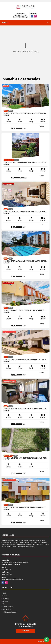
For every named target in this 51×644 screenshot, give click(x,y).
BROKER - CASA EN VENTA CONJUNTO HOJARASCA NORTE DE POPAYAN (25, 212)
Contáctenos (7, 609)
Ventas (5, 596)
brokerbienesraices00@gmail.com (12, 579)
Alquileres (6, 599)
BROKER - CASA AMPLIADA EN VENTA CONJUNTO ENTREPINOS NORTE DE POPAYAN (25, 261)
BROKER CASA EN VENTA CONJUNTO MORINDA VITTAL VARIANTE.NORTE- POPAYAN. (25, 360)
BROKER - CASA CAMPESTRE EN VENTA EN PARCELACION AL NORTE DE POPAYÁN (25, 163)
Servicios (5, 601)
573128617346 (21, 17)
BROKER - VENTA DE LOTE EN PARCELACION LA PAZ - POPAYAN (25, 458)
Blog (4, 604)
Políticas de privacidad (9, 612)
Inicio (4, 593)
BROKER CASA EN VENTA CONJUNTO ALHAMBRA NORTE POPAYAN (25, 507)
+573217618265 (22, 15)
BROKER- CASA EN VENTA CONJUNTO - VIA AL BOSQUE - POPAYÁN (25, 310)
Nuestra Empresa (8, 607)
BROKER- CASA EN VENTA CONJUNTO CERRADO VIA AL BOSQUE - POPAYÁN (25, 409)
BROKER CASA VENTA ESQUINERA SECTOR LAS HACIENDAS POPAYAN (25, 113)
